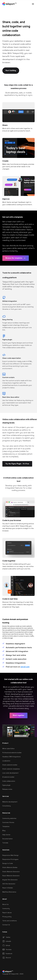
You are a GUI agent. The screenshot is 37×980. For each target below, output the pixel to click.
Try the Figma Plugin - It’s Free (17, 464)
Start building (11, 71)
